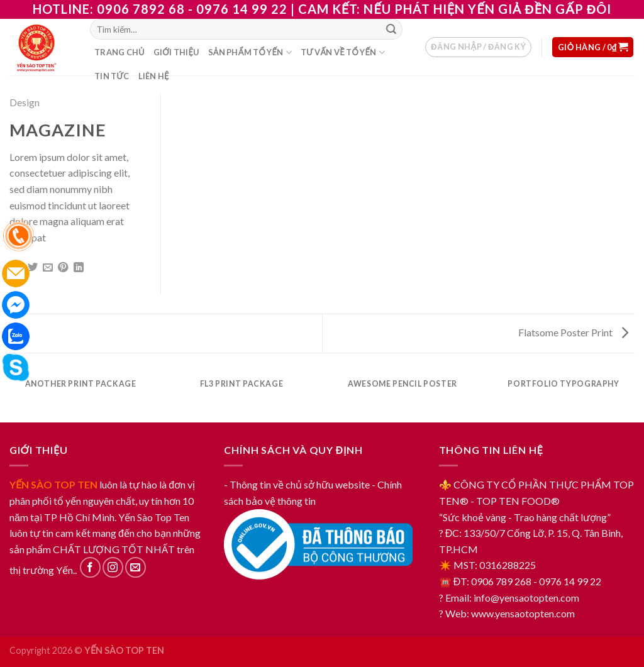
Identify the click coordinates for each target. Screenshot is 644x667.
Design (25, 102)
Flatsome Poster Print (573, 332)
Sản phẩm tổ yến (250, 52)
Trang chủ (119, 52)
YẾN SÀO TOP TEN (53, 484)
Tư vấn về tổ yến (343, 52)
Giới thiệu (176, 52)
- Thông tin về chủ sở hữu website (297, 484)
